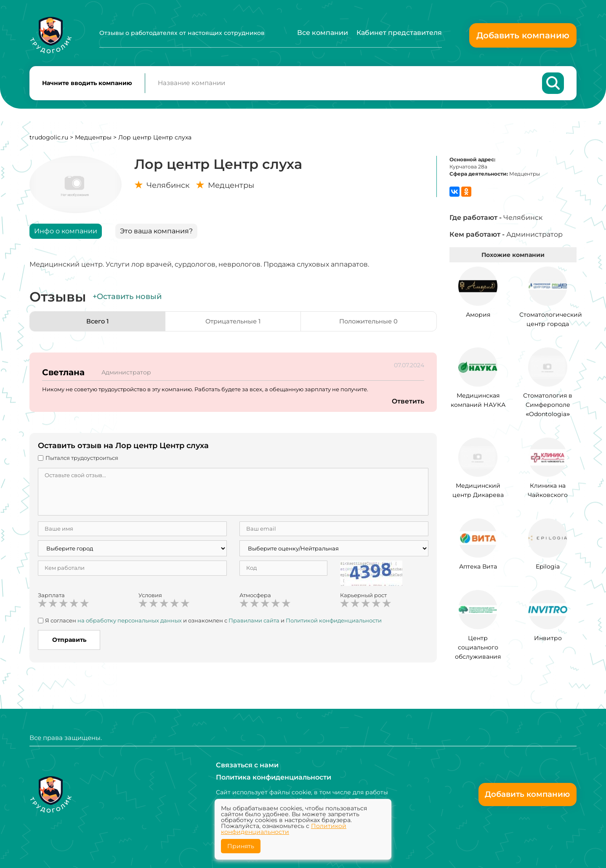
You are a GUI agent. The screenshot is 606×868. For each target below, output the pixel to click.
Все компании (323, 33)
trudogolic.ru (49, 140)
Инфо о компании (66, 234)
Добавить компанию (523, 35)
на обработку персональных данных (130, 623)
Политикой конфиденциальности (334, 623)
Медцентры (93, 140)
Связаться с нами (247, 765)
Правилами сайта (254, 623)
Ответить (408, 405)
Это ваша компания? (156, 234)
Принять (241, 846)
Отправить (69, 643)
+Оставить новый (127, 300)
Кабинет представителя (399, 33)
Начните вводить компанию (87, 85)
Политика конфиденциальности (274, 777)
